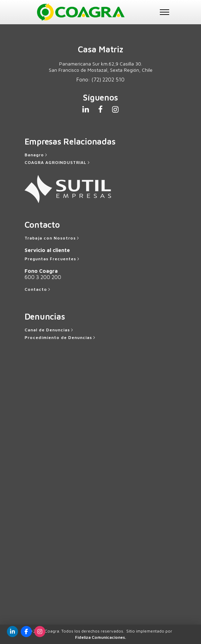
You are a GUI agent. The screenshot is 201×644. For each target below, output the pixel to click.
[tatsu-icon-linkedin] (88, 109)
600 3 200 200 (43, 277)
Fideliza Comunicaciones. (100, 637)
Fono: (100, 80)
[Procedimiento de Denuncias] (61, 338)
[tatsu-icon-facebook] (103, 109)
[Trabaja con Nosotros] (52, 238)
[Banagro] (36, 155)
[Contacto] (38, 289)
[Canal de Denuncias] (49, 330)
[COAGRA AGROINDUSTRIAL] (58, 163)
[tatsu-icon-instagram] (115, 109)
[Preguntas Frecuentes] (53, 259)
